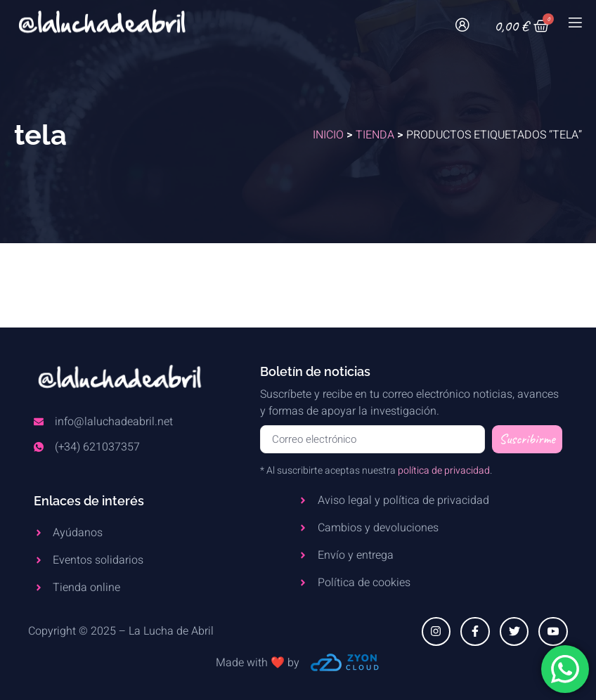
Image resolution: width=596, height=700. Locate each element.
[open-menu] (574, 26)
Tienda (375, 135)
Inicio (328, 135)
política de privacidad (444, 471)
